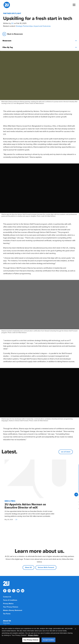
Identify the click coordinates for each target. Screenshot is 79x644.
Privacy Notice (8, 604)
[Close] (75, 629)
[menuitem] (6, 584)
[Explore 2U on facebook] (5, 591)
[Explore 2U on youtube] (18, 591)
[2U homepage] (7, 5)
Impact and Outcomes (42, 26)
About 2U (28, 567)
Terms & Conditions (10, 600)
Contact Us (7, 597)
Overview (6, 623)
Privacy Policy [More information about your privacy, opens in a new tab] (33, 635)
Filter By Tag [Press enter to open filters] (40, 47)
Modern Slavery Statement (13, 610)
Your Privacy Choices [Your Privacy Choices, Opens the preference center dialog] (31, 640)
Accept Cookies (48, 640)
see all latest (66, 452)
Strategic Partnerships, (25, 26)
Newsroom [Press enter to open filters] (40, 41)
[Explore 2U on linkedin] (23, 591)
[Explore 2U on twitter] (14, 591)
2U (12, 23)
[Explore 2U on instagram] (9, 591)
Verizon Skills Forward (46, 567)
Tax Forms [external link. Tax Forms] (7, 614)
